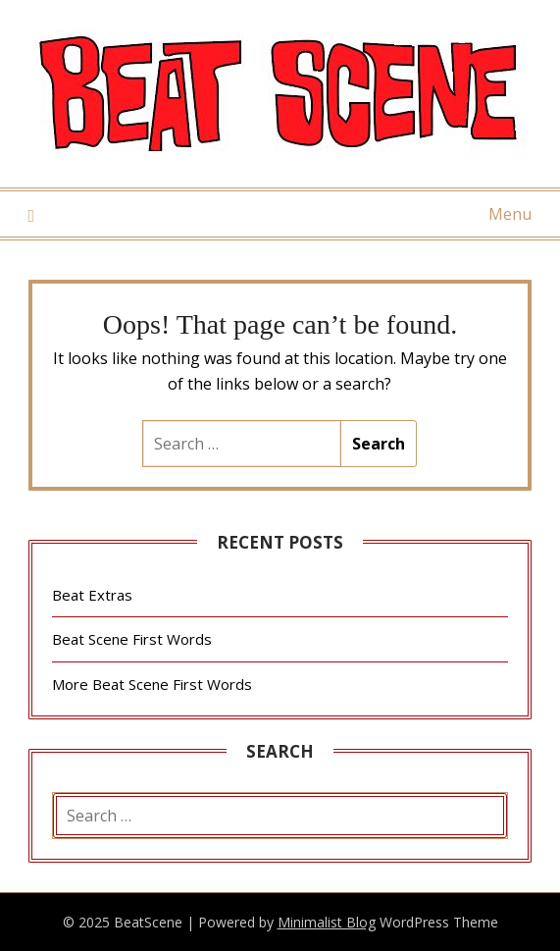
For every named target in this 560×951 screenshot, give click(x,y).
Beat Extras (92, 595)
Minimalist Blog (327, 922)
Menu (510, 214)
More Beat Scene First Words (152, 684)
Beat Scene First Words (132, 639)
